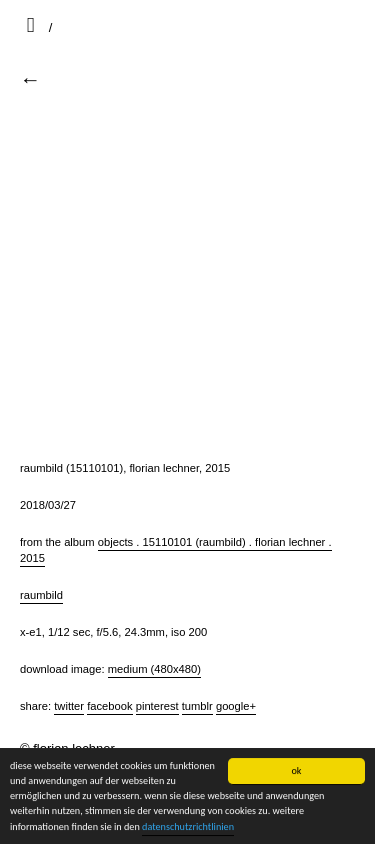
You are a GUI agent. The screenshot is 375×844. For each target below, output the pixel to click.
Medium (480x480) (154, 669)
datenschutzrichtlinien (188, 826)
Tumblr (197, 706)
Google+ (236, 706)
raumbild (41, 595)
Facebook (109, 706)
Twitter (69, 706)
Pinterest (157, 706)
